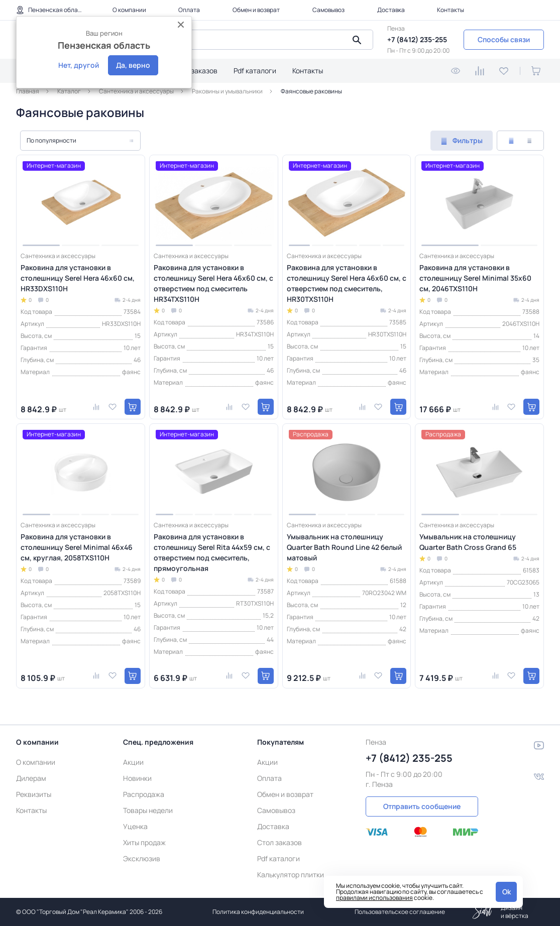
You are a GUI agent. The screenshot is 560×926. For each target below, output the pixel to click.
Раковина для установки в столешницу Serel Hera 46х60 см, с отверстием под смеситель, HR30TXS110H (347, 283)
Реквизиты (34, 794)
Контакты (451, 10)
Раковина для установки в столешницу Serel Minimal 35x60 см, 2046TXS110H (475, 278)
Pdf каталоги (255, 71)
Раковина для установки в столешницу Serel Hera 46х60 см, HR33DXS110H (78, 278)
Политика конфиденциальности (258, 912)
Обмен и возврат (256, 10)
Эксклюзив (142, 858)
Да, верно (133, 65)
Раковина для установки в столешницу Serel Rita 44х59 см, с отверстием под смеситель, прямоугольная (212, 552)
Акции (133, 762)
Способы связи (504, 39)
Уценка (135, 826)
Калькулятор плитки (291, 875)
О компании (129, 10)
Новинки (137, 778)
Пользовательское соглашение (400, 912)
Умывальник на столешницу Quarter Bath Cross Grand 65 (468, 542)
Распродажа (144, 794)
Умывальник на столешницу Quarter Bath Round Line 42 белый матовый (344, 547)
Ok (507, 892)
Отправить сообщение (422, 806)
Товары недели (148, 810)
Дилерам (31, 778)
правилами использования (374, 898)
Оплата (189, 10)
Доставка (391, 10)
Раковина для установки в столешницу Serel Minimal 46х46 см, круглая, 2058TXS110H (77, 547)
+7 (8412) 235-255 (417, 39)
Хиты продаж (144, 842)
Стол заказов (195, 71)
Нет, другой (79, 65)
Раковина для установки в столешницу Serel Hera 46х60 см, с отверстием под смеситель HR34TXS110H (213, 283)
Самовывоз (328, 10)
